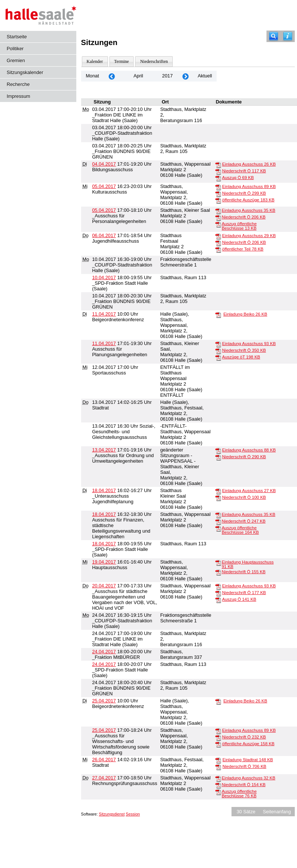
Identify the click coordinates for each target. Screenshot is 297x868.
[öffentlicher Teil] (218, 249)
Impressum (18, 96)
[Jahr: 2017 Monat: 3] (112, 76)
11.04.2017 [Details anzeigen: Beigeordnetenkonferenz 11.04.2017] (104, 314)
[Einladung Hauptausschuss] (218, 562)
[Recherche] (274, 36)
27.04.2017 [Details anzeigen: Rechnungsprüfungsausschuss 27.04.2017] (104, 778)
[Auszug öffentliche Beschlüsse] (218, 224)
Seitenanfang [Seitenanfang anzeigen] (277, 812)
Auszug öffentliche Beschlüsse (239, 226)
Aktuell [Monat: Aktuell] (205, 76)
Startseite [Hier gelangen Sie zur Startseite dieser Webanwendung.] (17, 37)
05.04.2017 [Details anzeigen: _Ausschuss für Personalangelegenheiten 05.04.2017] (104, 210)
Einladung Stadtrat (248, 760)
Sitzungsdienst (112, 814)
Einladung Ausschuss (249, 164)
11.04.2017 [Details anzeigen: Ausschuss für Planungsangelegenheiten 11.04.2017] (104, 343)
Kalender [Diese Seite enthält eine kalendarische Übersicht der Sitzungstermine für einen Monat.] (95, 61)
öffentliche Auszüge (248, 200)
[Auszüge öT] (218, 357)
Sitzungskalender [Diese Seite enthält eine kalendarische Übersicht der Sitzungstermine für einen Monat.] (25, 72)
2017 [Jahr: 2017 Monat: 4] (167, 76)
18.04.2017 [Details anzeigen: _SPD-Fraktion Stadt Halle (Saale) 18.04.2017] (104, 544)
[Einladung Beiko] (218, 315)
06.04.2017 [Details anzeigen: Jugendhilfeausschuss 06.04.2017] (104, 235)
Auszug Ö (238, 178)
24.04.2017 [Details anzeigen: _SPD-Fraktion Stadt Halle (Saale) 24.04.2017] (104, 664)
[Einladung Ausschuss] (218, 165)
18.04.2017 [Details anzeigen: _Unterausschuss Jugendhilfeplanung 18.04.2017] (104, 490)
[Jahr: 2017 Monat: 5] (185, 76)
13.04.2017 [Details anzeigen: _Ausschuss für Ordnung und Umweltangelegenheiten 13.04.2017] (104, 450)
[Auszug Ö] (218, 178)
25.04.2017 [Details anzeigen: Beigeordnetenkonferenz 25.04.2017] (104, 701)
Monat (92, 76)
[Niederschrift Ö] (218, 171)
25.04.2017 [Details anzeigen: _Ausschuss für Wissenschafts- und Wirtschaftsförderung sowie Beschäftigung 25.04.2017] (104, 730)
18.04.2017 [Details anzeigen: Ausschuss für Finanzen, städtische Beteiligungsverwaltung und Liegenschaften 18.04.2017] (104, 514)
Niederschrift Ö (244, 171)
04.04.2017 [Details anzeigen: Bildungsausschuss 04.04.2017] (104, 164)
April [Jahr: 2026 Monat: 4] (138, 76)
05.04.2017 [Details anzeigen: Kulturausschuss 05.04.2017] (104, 186)
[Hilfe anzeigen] (288, 36)
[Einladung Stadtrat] (218, 760)
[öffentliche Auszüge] (218, 200)
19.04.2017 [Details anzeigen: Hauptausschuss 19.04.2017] (104, 562)
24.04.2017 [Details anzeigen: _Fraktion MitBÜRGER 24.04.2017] (104, 652)
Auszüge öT (241, 357)
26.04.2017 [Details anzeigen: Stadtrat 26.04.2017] (104, 759)
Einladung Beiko (245, 314)
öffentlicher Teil (243, 249)
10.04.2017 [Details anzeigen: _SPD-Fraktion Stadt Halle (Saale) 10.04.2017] (104, 277)
